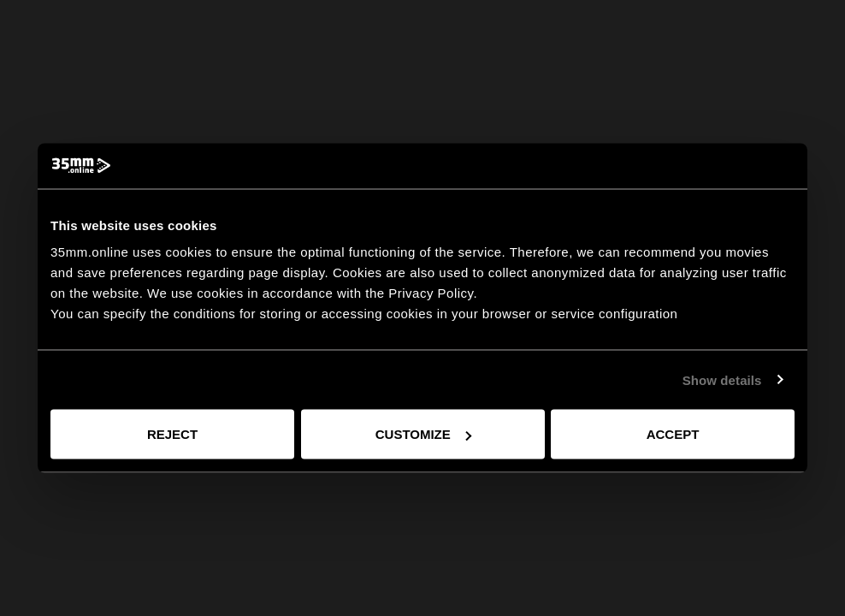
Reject (172, 434)
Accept (673, 434)
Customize (423, 434)
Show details (722, 379)
